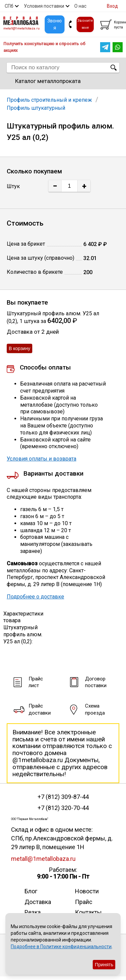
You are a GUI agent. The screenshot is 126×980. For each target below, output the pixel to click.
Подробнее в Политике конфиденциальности (61, 947)
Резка (33, 912)
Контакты (88, 912)
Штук (13, 186)
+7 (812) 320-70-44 (63, 808)
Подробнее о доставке (35, 597)
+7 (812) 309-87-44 (63, 797)
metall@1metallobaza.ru (22, 28)
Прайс (84, 902)
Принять (104, 965)
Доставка (38, 902)
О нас (80, 6)
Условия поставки (44, 6)
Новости (87, 891)
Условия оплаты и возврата (41, 459)
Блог (31, 891)
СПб (9, 6)
